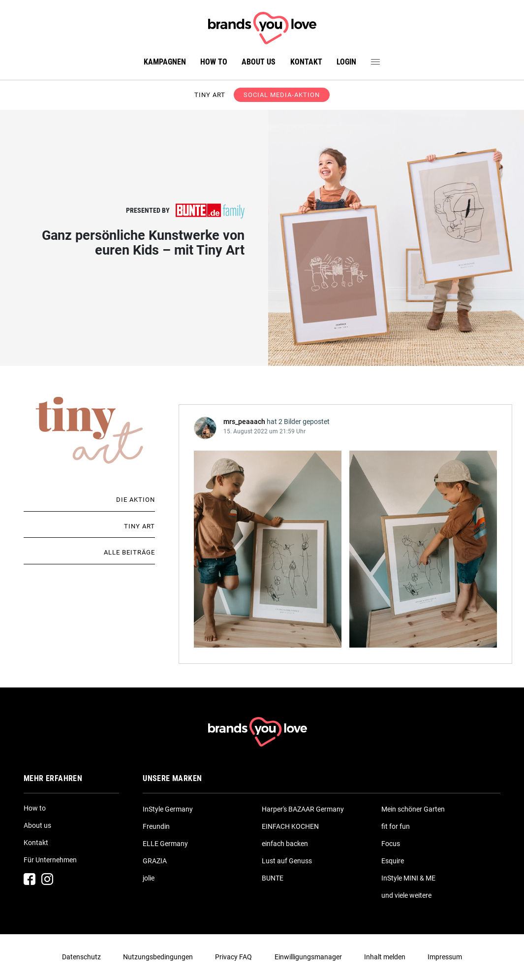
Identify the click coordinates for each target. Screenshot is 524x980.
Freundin (156, 826)
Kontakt (306, 62)
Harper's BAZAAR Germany (303, 809)
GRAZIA (155, 861)
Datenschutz (81, 957)
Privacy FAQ (233, 957)
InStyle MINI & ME (408, 878)
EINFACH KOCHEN (290, 826)
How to (214, 62)
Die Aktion (136, 500)
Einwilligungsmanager (308, 957)
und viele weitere (406, 895)
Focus (391, 844)
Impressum (445, 957)
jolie (149, 878)
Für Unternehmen (50, 860)
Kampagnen (165, 62)
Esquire (393, 861)
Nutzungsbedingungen (158, 957)
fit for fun (396, 826)
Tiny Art (139, 526)
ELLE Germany (165, 844)
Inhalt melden (385, 957)
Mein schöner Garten (413, 809)
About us (259, 62)
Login (346, 62)
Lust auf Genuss (287, 861)
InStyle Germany (168, 809)
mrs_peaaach (244, 422)
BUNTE (273, 878)
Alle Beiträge (129, 552)
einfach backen (285, 844)
